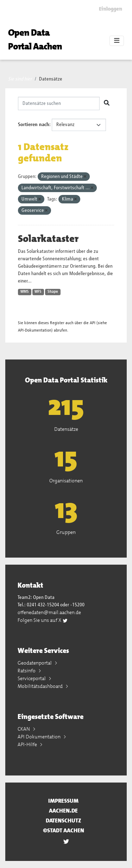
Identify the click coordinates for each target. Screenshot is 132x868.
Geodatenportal (35, 663)
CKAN (24, 729)
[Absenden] (107, 103)
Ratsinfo (27, 671)
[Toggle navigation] (117, 41)
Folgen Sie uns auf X (43, 620)
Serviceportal (32, 678)
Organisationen (66, 481)
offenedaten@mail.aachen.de (49, 612)
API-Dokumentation (35, 330)
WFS (38, 292)
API (93, 323)
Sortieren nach (34, 125)
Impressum (63, 801)
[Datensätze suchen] (59, 103)
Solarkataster (48, 239)
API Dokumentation (40, 737)
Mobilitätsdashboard (41, 686)
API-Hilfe (28, 744)
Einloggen (111, 9)
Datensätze (51, 79)
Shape (53, 292)
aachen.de (63, 811)
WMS (25, 292)
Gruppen (66, 532)
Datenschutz (64, 821)
